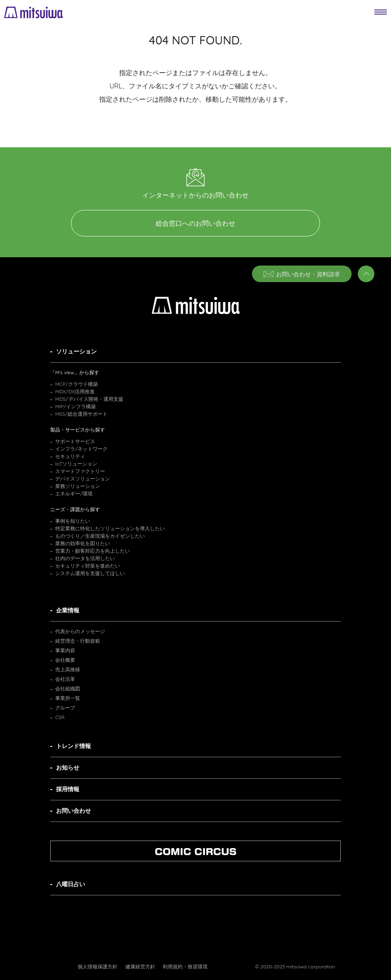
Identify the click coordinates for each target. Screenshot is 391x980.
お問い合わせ (73, 811)
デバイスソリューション (83, 479)
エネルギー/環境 (74, 494)
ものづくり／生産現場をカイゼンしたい (100, 536)
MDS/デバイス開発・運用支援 (89, 399)
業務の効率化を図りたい (83, 543)
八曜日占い (71, 884)
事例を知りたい (73, 521)
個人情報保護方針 (98, 967)
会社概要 (65, 660)
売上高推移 (68, 669)
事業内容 (65, 650)
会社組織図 (68, 689)
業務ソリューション (78, 486)
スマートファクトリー (80, 471)
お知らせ (68, 768)
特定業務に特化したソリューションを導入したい (110, 528)
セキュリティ (70, 456)
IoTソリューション (76, 464)
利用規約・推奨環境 (185, 967)
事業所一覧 (68, 698)
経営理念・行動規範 (78, 641)
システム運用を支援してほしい (90, 573)
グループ (65, 708)
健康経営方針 (140, 967)
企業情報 (68, 610)
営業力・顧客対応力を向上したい (93, 551)
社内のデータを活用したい (85, 558)
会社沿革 (65, 679)
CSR (60, 717)
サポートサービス (75, 441)
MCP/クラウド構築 (77, 384)
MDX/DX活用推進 (75, 391)
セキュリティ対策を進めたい (88, 566)
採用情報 (68, 789)
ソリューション (76, 351)
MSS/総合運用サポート (81, 414)
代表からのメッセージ (80, 631)
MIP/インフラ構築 (76, 406)
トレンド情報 (73, 746)
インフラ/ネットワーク (81, 449)
